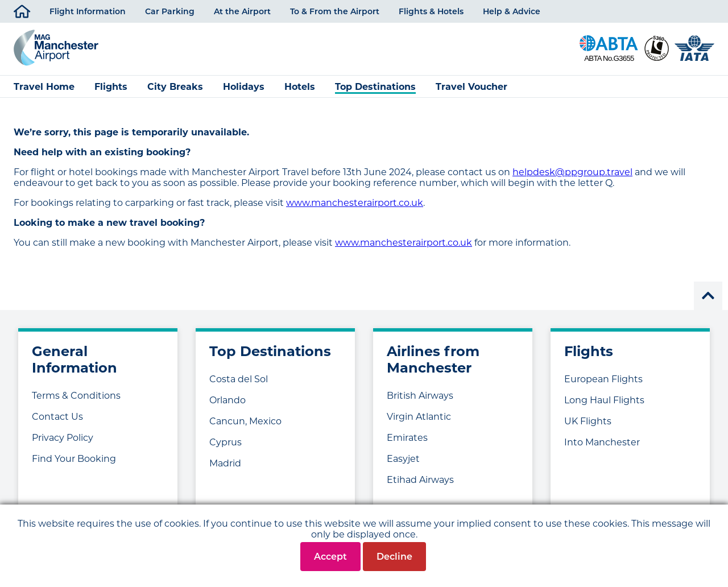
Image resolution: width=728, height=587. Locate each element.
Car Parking (170, 11)
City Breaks (175, 87)
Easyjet (403, 459)
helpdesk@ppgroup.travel (572, 172)
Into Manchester (602, 442)
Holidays (244, 87)
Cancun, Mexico (245, 421)
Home (22, 9)
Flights (111, 87)
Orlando (227, 400)
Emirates (407, 438)
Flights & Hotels (431, 11)
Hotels (300, 87)
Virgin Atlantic (419, 417)
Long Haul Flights (604, 400)
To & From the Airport (335, 11)
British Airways (420, 396)
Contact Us (57, 417)
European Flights (603, 379)
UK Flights (588, 421)
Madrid (225, 463)
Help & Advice (512, 11)
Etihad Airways (420, 480)
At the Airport (242, 11)
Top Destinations (375, 87)
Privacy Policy (63, 438)
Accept (330, 557)
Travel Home (44, 87)
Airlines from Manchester (433, 359)
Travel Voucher (471, 87)
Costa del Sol (239, 379)
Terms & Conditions (76, 396)
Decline (394, 557)
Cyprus (226, 442)
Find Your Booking (74, 459)
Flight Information (88, 11)
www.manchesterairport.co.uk (355, 203)
